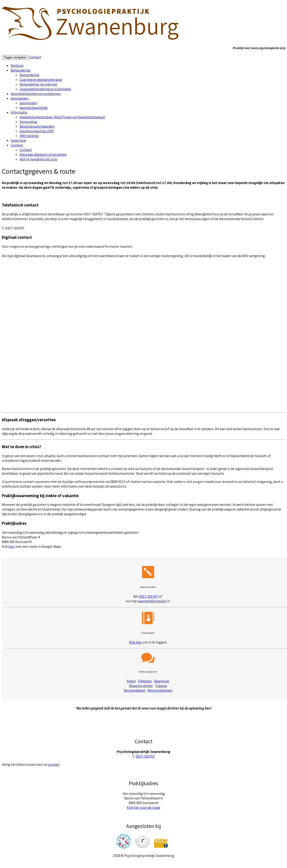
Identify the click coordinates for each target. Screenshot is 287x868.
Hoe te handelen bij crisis (38, 159)
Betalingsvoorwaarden (37, 126)
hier (127, 4)
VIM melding (29, 136)
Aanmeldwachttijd (34, 108)
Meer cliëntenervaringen (143, 724)
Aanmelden (20, 98)
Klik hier (136, 642)
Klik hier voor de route (144, 808)
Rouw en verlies (141, 686)
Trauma (161, 686)
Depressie (162, 681)
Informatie (19, 112)
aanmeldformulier (152, 601)
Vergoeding (28, 122)
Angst (131, 681)
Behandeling (21, 70)
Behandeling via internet (38, 84)
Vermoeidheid (134, 690)
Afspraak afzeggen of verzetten (43, 154)
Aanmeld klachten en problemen (36, 94)
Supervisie (18, 140)
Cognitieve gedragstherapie (41, 80)
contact (54, 765)
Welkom (17, 66)
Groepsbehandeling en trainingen (45, 89)
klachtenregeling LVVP (37, 131)
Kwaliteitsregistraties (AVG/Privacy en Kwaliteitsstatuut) (62, 117)
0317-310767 (149, 596)
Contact (35, 57)
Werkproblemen (160, 690)
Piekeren (145, 681)
